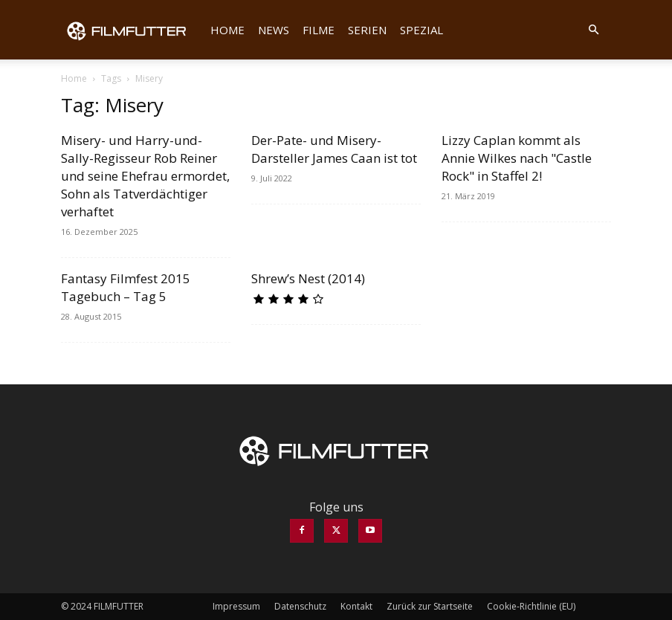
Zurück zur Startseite (430, 606)
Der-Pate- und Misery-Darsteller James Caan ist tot (334, 149)
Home (227, 30)
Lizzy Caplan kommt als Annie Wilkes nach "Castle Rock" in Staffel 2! (517, 158)
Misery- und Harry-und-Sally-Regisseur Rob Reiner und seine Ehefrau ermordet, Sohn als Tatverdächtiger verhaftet (145, 176)
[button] (593, 30)
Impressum (236, 606)
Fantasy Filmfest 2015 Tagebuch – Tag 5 (126, 287)
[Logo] (132, 30)
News (274, 30)
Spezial (421, 30)
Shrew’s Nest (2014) (308, 278)
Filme (319, 30)
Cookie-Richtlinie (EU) (531, 606)
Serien (367, 30)
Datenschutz (300, 606)
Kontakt (356, 606)
